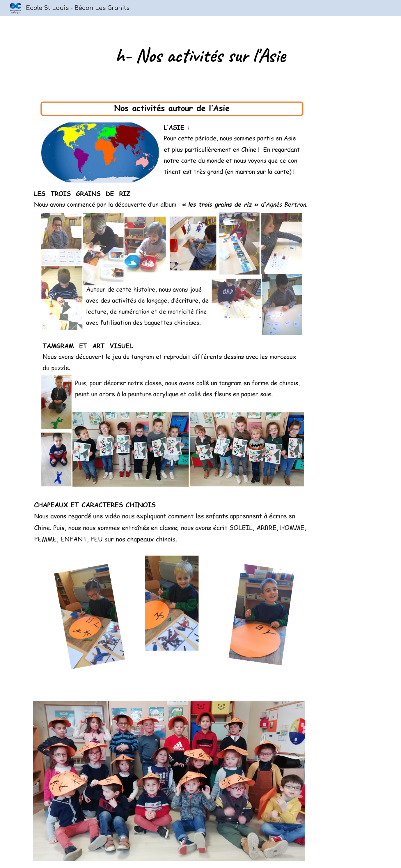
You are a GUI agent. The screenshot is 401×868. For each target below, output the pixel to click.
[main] (201, 55)
